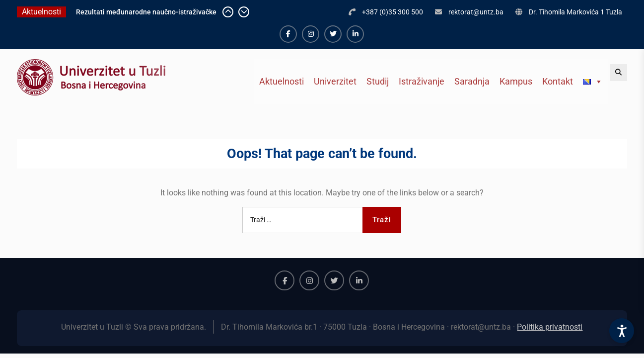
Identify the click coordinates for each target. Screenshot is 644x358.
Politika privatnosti (550, 327)
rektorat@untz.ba (476, 12)
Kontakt (558, 81)
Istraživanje (422, 81)
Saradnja (472, 81)
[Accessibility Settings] (622, 331)
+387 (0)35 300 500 (393, 12)
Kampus (516, 81)
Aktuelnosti (282, 81)
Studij (378, 81)
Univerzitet (335, 81)
